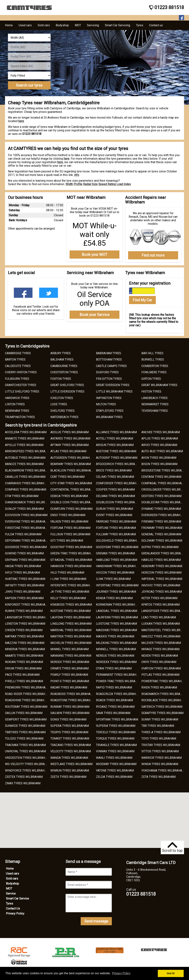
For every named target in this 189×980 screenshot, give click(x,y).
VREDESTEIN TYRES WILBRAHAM (27, 758)
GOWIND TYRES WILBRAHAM (24, 553)
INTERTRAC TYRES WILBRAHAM (117, 585)
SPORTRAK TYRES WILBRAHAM (117, 719)
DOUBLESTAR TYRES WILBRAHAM (164, 502)
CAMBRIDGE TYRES (18, 353)
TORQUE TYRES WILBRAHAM (115, 739)
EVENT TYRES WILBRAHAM (114, 515)
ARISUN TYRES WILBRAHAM (115, 445)
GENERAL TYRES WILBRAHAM (161, 534)
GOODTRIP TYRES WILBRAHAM (71, 547)
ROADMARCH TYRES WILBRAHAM (164, 694)
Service (11, 894)
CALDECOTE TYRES (18, 366)
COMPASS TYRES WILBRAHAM (26, 490)
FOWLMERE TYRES (154, 372)
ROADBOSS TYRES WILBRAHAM (72, 694)
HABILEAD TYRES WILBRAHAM (117, 560)
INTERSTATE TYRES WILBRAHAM (72, 585)
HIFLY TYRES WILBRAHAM (22, 573)
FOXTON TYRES (61, 379)
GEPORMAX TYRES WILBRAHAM (26, 541)
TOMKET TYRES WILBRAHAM (70, 739)
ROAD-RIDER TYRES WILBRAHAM (27, 694)
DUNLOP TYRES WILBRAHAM (24, 509)
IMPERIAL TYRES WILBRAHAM (162, 579)
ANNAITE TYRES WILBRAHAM (25, 438)
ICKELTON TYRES (62, 398)
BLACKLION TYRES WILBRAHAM (72, 470)
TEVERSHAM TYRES (155, 411)
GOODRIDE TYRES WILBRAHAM (26, 547)
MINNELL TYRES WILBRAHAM (116, 649)
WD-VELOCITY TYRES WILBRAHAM (28, 764)
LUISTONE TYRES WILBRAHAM (116, 624)
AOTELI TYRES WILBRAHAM (115, 438)
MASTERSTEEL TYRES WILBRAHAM (165, 630)
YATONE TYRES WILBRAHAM (115, 771)
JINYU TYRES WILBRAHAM (23, 592)
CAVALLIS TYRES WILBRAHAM (25, 477)
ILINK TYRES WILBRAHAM (113, 579)
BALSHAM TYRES (62, 359)
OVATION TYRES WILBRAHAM (161, 668)
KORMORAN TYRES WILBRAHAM (118, 605)
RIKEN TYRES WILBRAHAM (159, 687)
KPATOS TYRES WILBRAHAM (160, 605)
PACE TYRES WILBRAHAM (22, 675)
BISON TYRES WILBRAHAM (159, 464)
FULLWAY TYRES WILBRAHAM (116, 534)
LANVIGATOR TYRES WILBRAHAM (27, 617)
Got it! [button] (171, 973)
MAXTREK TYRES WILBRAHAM (71, 636)
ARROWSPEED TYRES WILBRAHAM (28, 451)
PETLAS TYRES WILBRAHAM (160, 675)
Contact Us (13, 909)
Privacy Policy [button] (121, 973)
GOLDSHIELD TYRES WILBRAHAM (118, 541)
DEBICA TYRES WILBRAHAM (69, 496)
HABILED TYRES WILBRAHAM (161, 560)
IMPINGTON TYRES (109, 398)
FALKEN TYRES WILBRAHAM (69, 522)
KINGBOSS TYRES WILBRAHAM (71, 605)
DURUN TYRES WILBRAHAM (114, 509)
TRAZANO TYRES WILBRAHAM (71, 745)
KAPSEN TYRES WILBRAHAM (24, 598)
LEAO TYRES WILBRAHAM (159, 617)
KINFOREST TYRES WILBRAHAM (26, 605)
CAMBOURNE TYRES (64, 366)
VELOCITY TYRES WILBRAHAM (71, 751)
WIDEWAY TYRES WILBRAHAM (116, 764)
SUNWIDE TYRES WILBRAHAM (25, 726)
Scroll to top (172, 847)
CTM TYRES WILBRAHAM (22, 496)
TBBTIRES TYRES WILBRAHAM (25, 732)
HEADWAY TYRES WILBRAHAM (162, 566)
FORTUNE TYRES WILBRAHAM (116, 528)
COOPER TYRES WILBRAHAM (115, 490)
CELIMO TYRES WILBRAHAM (115, 477)
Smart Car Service (17, 899)
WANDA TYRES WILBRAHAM (69, 758)
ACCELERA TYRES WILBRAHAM (26, 432)
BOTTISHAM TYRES (109, 359)
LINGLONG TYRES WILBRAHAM (71, 624)
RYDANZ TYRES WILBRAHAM (115, 707)
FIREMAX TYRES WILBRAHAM (161, 522)
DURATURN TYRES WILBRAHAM (71, 509)
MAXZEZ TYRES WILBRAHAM (161, 636)
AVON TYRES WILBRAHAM (159, 458)
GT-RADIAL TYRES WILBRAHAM (71, 560)
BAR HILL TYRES (152, 353)
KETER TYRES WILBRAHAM (159, 598)
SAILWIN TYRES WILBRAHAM (70, 713)
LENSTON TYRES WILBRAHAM (25, 624)
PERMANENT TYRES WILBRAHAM (118, 675)
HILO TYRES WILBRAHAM (67, 573)
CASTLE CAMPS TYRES (111, 366)
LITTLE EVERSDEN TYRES (67, 392)
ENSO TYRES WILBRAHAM (68, 515)
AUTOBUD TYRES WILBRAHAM (25, 458)
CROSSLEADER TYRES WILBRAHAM (165, 490)
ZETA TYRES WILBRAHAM (158, 777)
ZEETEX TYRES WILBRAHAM (24, 777)
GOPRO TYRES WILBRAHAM (160, 547)
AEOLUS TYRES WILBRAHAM (69, 432)
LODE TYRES (59, 404)
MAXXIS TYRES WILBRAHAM (115, 636)
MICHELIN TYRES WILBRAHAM (71, 643)
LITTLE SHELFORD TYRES (22, 392)
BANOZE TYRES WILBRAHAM (24, 464)
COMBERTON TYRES (155, 366)
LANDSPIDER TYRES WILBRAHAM (164, 611)
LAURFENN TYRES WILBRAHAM (117, 617)
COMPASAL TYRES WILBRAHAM (163, 483)
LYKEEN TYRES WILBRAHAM (24, 630)
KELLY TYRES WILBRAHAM (68, 598)
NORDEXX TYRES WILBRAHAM (116, 662)
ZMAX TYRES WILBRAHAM (23, 783)
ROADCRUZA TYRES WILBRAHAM (118, 694)
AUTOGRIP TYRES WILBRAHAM (117, 458)
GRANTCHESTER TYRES (21, 385)
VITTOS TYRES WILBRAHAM (160, 751)
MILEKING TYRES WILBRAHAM (116, 643)
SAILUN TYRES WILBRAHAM (24, 713)
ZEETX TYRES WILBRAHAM (68, 777)
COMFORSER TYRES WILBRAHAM (118, 483)
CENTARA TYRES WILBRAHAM (161, 477)
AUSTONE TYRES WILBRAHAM (116, 451)
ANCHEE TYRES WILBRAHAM (161, 432)
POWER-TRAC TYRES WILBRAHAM (119, 681)
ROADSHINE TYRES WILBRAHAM (27, 700)
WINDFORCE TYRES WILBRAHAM (27, 771)
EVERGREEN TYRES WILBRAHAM (163, 515)
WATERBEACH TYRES (64, 417)
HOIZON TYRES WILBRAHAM (115, 573)
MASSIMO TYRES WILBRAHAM (116, 630)
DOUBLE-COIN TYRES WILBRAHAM (74, 502)
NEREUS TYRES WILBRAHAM (115, 656)
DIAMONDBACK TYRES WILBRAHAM (29, 502)
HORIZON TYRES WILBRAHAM (161, 573)
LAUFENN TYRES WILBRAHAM (70, 617)
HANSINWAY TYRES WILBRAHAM (118, 566)
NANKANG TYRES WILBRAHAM (71, 656)
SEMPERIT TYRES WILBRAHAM (26, 719)
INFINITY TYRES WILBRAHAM (25, 585)
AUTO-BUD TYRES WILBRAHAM (162, 451)
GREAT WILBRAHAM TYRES (159, 385)
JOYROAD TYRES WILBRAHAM (162, 592)
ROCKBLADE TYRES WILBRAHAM (163, 700)
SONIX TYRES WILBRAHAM (68, 719)
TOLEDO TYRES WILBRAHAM (24, 739)
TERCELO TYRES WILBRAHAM (116, 732)
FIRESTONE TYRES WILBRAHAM (26, 528)
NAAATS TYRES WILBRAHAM (24, 656)
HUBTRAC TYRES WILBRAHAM (25, 579)
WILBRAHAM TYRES (109, 417)
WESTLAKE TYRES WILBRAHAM (71, 764)
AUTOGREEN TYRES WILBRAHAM (72, 458)
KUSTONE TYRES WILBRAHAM (71, 611)
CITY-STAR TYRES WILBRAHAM (71, 483)
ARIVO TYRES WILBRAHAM (159, 445)
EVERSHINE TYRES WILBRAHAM (26, 522)
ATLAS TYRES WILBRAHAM (68, 451)
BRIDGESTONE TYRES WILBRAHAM (165, 470)
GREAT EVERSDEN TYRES (113, 385)
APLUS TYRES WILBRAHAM (160, 438)
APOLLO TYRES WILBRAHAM (24, 445)
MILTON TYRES (106, 404)
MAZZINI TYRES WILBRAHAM (25, 643)
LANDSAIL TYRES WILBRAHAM (117, 611)
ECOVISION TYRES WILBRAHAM (26, 515)
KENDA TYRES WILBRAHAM (114, 598)
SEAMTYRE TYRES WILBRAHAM (162, 713)
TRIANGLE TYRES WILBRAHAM (116, 745)
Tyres (10, 904)
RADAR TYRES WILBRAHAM (69, 687)
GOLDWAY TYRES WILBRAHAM (162, 541)
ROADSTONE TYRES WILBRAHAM (73, 700)
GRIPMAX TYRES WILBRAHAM (25, 560)
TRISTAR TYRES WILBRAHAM (161, 745)
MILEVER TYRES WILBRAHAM (161, 643)
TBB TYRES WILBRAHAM (158, 726)
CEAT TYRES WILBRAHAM (67, 477)
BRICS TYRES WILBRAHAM (114, 470)
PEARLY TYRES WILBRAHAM (69, 675)
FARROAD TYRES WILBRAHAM (116, 522)
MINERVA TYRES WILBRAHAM (25, 649)
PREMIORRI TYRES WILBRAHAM (26, 687)
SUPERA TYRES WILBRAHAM (70, 726)
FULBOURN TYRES (17, 379)
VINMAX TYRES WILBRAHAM (115, 751)
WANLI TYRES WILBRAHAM (114, 758)
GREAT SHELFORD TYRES (67, 385)
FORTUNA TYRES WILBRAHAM (70, 528)
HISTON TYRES (151, 392)
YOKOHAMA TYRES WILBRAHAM (163, 771)
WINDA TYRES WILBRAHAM (160, 764)
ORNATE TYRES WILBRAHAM (69, 668)
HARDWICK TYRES (17, 398)
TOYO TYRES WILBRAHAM (159, 739)
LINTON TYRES (15, 404)
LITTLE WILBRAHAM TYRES (114, 392)
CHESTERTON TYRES (64, 372)
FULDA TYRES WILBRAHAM (23, 534)
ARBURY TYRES (61, 353)
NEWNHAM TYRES (17, 411)
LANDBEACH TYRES (154, 398)
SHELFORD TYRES (62, 411)
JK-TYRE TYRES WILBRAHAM (70, 592)
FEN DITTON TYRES (109, 379)
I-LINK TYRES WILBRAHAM (68, 579)
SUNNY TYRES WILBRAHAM (160, 719)
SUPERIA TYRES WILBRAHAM (116, 726)
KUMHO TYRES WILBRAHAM (24, 611)
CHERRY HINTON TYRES (21, 372)
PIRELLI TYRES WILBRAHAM (24, 681)
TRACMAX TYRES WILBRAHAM (25, 745)
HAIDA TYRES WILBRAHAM (23, 566)
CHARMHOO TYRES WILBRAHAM (27, 483)
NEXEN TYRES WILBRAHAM (160, 656)
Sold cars (12, 879)
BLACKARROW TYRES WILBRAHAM (28, 470)
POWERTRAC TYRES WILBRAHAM (164, 681)
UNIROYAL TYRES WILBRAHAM (25, 751)
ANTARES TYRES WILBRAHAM (70, 438)
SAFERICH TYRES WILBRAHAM (162, 707)
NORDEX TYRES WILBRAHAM (70, 662)
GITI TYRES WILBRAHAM (67, 541)
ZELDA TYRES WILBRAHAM (114, 777)
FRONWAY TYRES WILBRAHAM (162, 528)
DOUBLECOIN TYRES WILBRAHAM (119, 502)
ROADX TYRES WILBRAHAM (114, 700)
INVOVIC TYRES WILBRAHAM (161, 585)
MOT (9, 889)
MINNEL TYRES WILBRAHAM (69, 649)
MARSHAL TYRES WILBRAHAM (71, 630)
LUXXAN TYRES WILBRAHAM (161, 624)
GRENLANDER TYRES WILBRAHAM (164, 553)
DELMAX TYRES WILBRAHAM (115, 496)
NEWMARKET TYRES (155, 404)
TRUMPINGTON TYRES (20, 417)
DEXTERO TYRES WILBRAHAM (161, 496)
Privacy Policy (15, 914)
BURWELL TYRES (153, 359)
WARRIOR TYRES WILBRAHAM (161, 758)
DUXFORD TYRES (107, 372)
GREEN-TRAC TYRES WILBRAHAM (73, 553)
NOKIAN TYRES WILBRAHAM (24, 662)
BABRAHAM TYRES (109, 353)
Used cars (12, 874)
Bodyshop (12, 884)
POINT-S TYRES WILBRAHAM (70, 681)
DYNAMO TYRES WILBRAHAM (161, 509)
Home (10, 869)
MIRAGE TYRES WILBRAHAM (160, 649)
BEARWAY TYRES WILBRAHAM (71, 464)
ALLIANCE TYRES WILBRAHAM (116, 432)
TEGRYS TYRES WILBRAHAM (69, 732)
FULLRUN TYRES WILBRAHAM (70, 534)
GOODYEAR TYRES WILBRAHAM (117, 547)
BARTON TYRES (15, 359)
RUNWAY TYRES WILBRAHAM (70, 707)
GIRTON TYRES (151, 379)
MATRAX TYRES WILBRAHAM (24, 636)
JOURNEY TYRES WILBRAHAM (116, 592)
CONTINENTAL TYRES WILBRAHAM (74, 490)
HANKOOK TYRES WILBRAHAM (71, 566)
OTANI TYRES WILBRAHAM (114, 668)
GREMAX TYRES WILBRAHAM (115, 553)
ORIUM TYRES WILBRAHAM (23, 668)
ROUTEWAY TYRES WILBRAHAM (26, 707)
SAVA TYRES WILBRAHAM (113, 713)
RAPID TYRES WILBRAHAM (114, 687)
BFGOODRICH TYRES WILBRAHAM (119, 464)
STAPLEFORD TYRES (110, 411)
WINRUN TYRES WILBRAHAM (70, 771)
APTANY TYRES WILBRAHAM (69, 445)
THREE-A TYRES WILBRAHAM (161, 732)
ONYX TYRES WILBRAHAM (159, 662)
